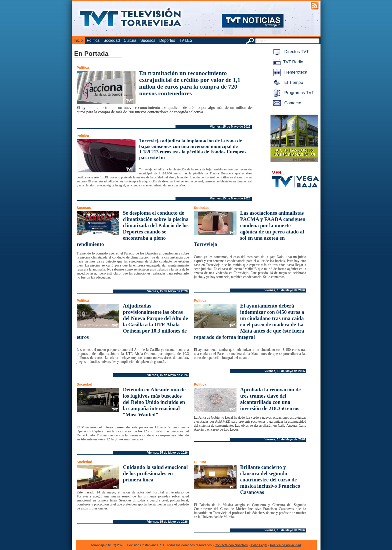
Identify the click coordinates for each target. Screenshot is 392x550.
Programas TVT (293, 93)
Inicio (78, 40)
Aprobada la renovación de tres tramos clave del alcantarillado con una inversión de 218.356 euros (271, 399)
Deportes (167, 40)
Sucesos (148, 40)
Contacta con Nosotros (231, 545)
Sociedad (112, 40)
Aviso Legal (259, 545)
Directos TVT (290, 52)
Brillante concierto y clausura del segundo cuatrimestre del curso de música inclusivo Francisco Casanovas (270, 480)
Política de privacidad (285, 545)
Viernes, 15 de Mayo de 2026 (230, 127)
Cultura (130, 40)
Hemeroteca (289, 72)
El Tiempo (287, 82)
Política (93, 40)
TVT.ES (186, 40)
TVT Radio (287, 62)
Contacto (286, 103)
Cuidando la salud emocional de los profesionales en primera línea (155, 473)
